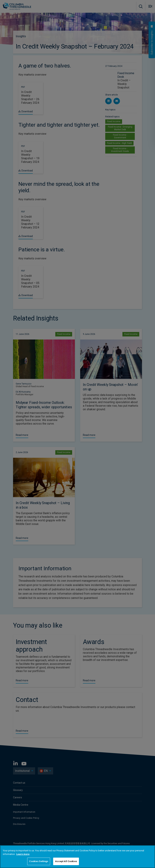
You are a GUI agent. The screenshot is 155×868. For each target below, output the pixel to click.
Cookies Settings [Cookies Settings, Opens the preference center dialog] (39, 861)
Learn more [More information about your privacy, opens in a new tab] (23, 854)
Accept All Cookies (66, 861)
